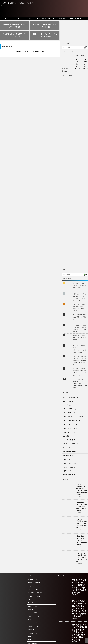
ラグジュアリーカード (34, 18)
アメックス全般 (21, 18)
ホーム (7, 18)
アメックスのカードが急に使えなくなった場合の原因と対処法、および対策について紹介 (79, 300)
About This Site (80, 67)
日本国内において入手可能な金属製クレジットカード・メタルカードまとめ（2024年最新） (79, 289)
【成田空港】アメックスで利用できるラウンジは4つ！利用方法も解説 (82, 498)
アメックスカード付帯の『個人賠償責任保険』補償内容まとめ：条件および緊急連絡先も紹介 (79, 364)
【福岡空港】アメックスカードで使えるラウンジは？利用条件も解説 (82, 532)
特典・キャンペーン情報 (48, 18)
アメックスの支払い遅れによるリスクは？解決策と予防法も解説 (79, 330)
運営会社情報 (62, 18)
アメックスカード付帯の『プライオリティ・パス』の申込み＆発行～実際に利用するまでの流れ (79, 341)
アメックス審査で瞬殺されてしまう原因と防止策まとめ (79, 309)
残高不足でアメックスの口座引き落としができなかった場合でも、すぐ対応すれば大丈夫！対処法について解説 (79, 624)
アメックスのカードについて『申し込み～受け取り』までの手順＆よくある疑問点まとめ (79, 320)
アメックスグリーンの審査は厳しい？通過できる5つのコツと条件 (82, 549)
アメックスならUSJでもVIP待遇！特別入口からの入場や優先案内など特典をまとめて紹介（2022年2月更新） (80, 352)
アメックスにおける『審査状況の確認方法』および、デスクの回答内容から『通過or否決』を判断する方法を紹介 (79, 601)
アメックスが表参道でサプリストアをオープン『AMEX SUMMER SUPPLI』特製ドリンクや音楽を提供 (80, 375)
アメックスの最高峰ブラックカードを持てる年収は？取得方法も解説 (79, 278)
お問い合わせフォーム (76, 18)
